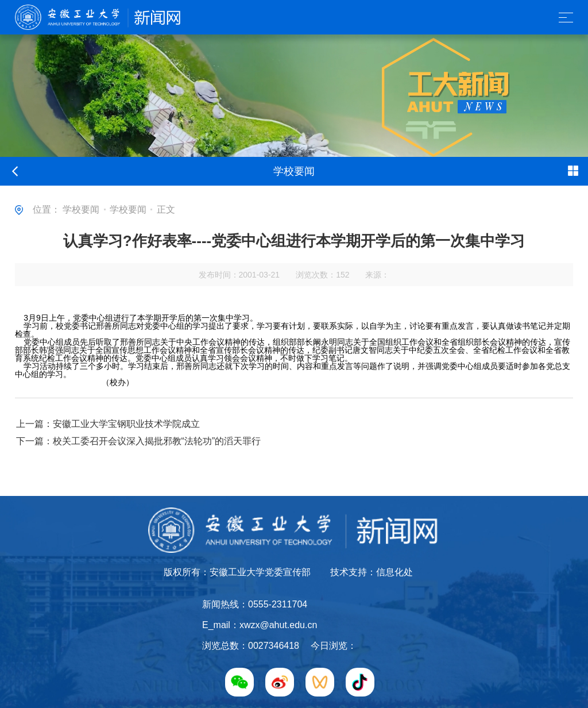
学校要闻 (81, 209)
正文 (166, 209)
